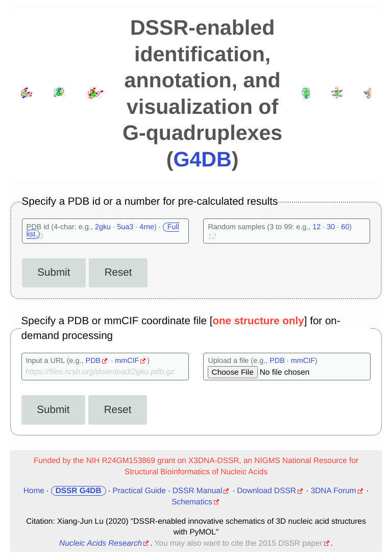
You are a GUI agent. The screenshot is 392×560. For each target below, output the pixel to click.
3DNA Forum (334, 491)
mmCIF (127, 361)
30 (331, 227)
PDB (93, 361)
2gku (103, 227)
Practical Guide (139, 491)
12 (316, 227)
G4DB (202, 159)
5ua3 (125, 227)
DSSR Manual (198, 491)
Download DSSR (266, 491)
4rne (147, 227)
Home (34, 491)
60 (345, 227)
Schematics (192, 502)
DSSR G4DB (79, 491)
